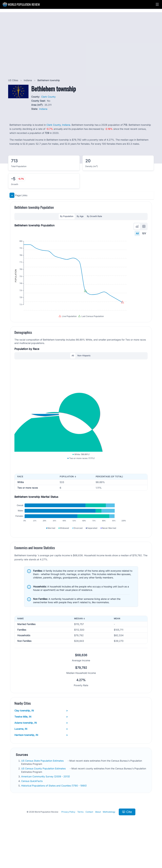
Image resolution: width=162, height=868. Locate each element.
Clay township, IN (41, 742)
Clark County (48, 97)
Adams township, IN (41, 754)
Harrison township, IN (41, 766)
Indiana (28, 80)
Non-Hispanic (84, 370)
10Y (144, 233)
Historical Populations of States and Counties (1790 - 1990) (54, 817)
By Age (80, 216)
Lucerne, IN (41, 760)
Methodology (109, 843)
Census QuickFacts (32, 812)
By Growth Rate (94, 216)
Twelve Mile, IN (41, 748)
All (137, 233)
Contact (89, 843)
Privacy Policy (68, 843)
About (98, 843)
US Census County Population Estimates (44, 799)
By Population (67, 216)
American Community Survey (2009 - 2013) (46, 807)
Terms (80, 843)
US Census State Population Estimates (43, 792)
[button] (157, 4)
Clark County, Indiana (58, 125)
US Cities (13, 80)
